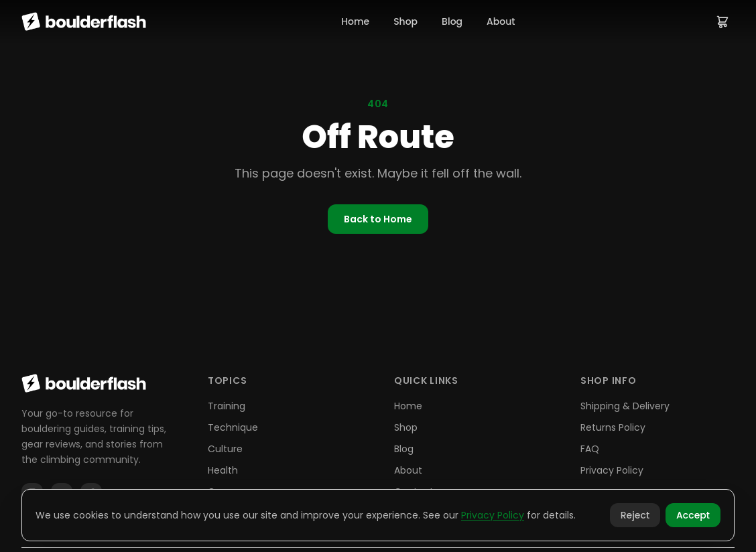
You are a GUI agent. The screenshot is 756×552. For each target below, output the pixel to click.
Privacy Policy (612, 470)
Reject (635, 515)
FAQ (590, 449)
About (501, 21)
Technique (233, 427)
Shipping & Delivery (625, 406)
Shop (405, 21)
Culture (225, 449)
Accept (693, 515)
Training (227, 406)
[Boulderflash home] (84, 21)
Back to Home (378, 219)
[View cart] (722, 21)
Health (223, 470)
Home (355, 21)
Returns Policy (613, 427)
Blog (452, 21)
